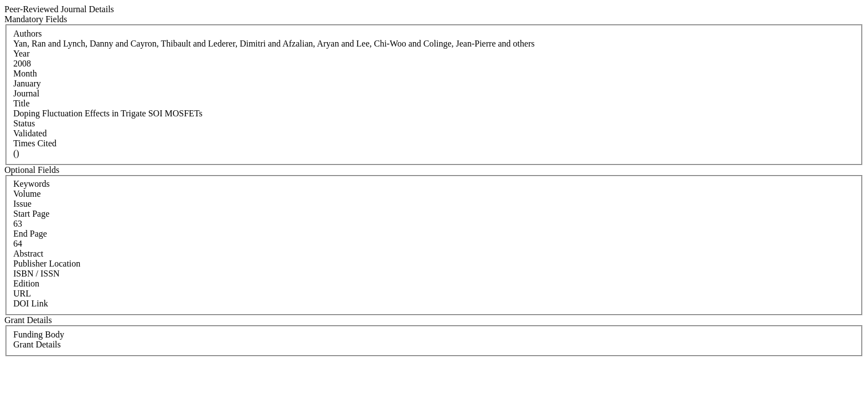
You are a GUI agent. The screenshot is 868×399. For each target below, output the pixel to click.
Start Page (31, 214)
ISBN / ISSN (37, 273)
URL (22, 293)
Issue (22, 204)
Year (21, 53)
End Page (30, 234)
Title (22, 103)
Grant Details (37, 344)
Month (25, 73)
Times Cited (35, 143)
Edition (26, 283)
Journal (26, 93)
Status (24, 123)
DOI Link (31, 303)
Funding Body (39, 334)
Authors (28, 34)
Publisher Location (47, 264)
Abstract (28, 254)
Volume (27, 194)
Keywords (32, 184)
